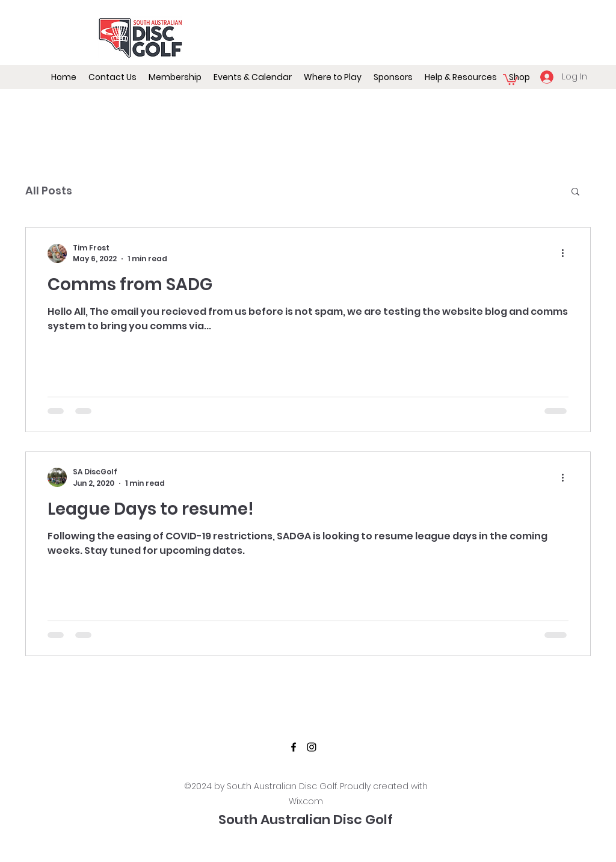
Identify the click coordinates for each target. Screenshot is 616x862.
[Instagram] (312, 747)
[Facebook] (294, 747)
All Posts (49, 191)
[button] (253, 77)
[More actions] (567, 253)
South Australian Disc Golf (306, 820)
